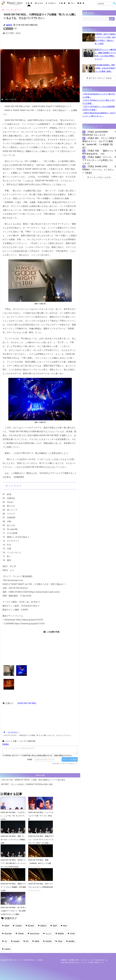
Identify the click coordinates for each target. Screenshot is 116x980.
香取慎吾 (60, 933)
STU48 (71, 933)
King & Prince (34, 933)
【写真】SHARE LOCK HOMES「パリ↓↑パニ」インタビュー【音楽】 (98, 170)
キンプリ (47, 933)
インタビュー (51, 3)
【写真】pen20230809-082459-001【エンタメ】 (95, 133)
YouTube (40, 960)
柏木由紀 (15, 941)
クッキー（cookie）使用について (92, 963)
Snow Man (7, 933)
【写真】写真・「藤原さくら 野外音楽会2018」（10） (98, 152)
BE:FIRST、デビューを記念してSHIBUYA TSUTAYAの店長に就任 (27, 784)
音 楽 (29, 3)
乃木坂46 (17, 926)
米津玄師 (47, 941)
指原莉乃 (42, 926)
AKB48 (6, 926)
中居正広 (6, 949)
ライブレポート (13, 732)
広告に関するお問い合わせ (70, 963)
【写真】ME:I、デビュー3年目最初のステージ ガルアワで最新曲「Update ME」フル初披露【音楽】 (98, 143)
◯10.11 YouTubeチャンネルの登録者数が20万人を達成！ (99, 108)
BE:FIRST (30, 926)
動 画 (81, 3)
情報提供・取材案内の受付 (70, 960)
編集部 (9, 25)
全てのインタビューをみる (99, 78)
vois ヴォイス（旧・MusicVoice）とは (94, 960)
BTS (26, 941)
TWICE (59, 941)
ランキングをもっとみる (99, 177)
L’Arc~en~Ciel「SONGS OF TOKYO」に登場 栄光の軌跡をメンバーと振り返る (33, 780)
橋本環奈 (71, 941)
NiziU (64, 926)
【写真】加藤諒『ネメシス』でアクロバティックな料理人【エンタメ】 (98, 160)
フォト (71, 3)
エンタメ (39, 3)
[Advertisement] (41, 43)
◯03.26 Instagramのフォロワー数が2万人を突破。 (99, 96)
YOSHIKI (20, 933)
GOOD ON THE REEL (27, 703)
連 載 (62, 3)
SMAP (54, 926)
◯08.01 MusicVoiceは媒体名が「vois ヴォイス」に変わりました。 (99, 114)
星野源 (36, 941)
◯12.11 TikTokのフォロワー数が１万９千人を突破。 (99, 102)
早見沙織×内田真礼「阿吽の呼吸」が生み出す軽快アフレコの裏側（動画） (105, 68)
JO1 (5, 941)
